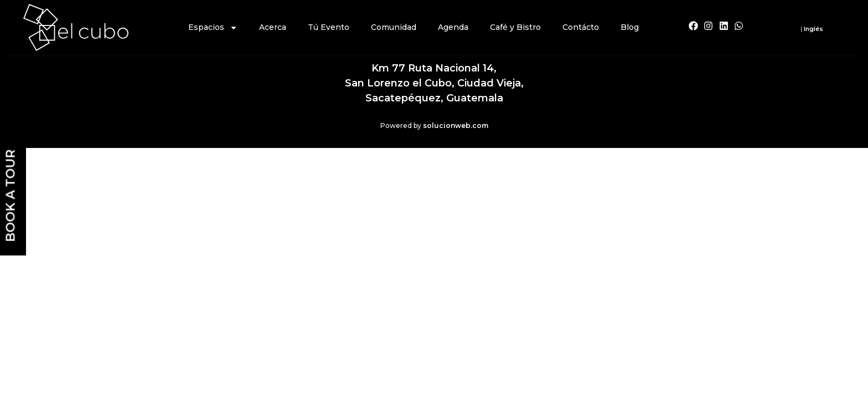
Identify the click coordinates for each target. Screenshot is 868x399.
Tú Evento (329, 27)
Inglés (813, 29)
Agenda (453, 27)
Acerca (273, 27)
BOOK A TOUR (11, 196)
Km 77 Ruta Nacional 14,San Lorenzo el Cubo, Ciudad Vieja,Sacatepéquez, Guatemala (434, 83)
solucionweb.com (456, 126)
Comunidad (394, 27)
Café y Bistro (515, 27)
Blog (630, 27)
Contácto (581, 27)
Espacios (213, 28)
